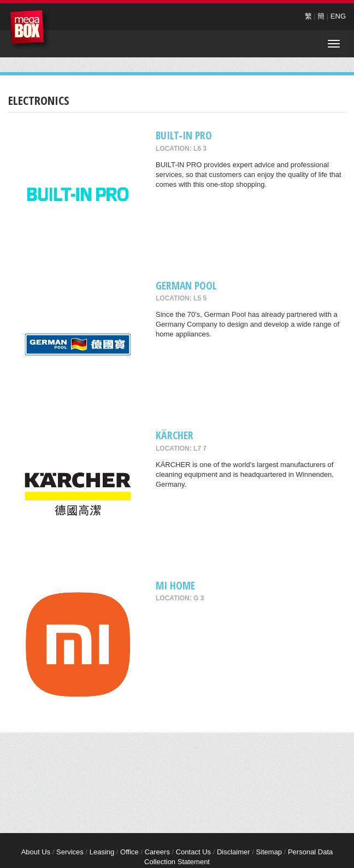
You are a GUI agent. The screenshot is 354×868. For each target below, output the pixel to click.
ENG (338, 16)
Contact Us (193, 852)
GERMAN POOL (186, 285)
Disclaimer (234, 852)
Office (129, 852)
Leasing (102, 852)
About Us (36, 852)
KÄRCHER (175, 435)
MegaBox (30, 30)
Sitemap (269, 852)
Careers (157, 852)
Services (70, 852)
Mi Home (175, 585)
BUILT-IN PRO (184, 135)
